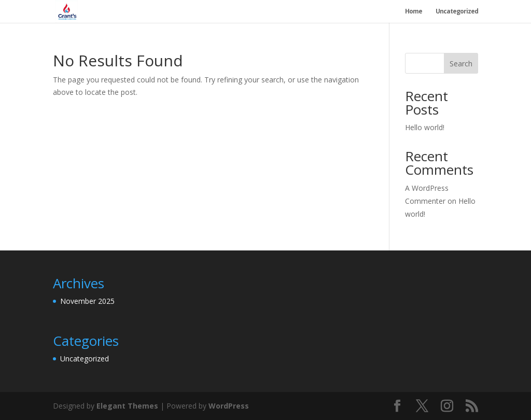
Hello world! (425, 127)
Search (461, 64)
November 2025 (87, 301)
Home (414, 12)
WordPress (229, 406)
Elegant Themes (127, 406)
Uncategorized (457, 12)
